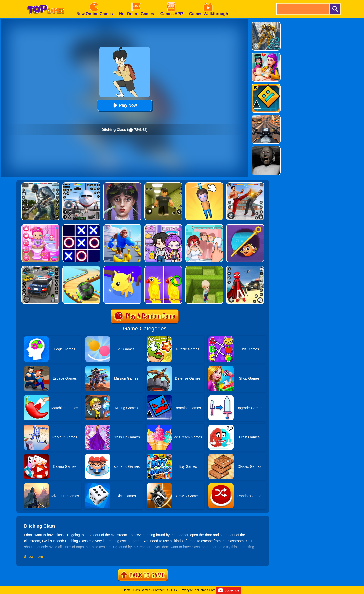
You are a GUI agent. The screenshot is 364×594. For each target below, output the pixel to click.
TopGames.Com (204, 590)
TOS (174, 590)
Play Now (124, 105)
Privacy (184, 590)
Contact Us (160, 590)
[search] (303, 9)
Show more (33, 557)
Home (127, 590)
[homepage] (45, 2)
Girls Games (142, 590)
